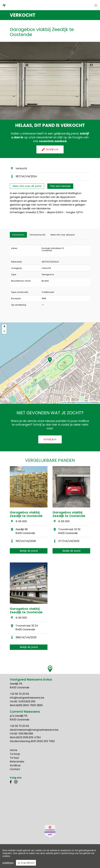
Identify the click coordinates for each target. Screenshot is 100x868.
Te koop (15, 754)
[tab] (18, 235)
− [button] (4, 331)
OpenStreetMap (84, 402)
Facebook (11, 782)
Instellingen (8, 865)
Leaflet (64, 402)
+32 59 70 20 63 (19, 694)
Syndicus (15, 765)
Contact (15, 769)
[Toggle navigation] (96, 6)
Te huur (14, 758)
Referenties (17, 762)
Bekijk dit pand (29, 551)
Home (14, 750)
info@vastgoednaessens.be (27, 698)
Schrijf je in (50, 439)
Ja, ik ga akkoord (26, 865)
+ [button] (4, 327)
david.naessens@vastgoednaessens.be (34, 730)
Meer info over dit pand (27, 186)
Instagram (16, 782)
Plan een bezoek (60, 186)
